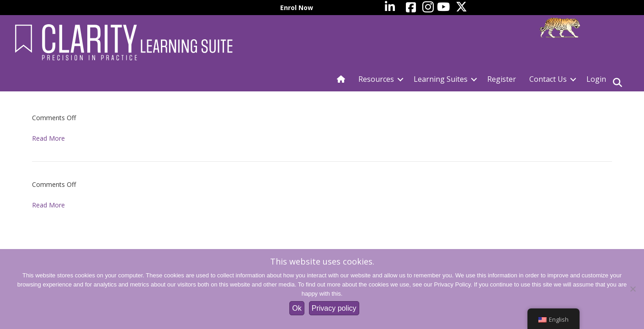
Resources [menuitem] (376, 79)
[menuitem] (618, 8)
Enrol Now (297, 8)
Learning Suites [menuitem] (441, 79)
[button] (400, 79)
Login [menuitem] (596, 79)
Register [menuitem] (502, 79)
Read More (48, 138)
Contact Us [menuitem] (548, 79)
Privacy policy (334, 308)
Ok (297, 308)
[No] (633, 289)
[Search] (617, 83)
